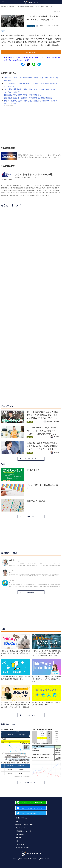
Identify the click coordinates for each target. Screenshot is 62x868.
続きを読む (31, 52)
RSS (17, 841)
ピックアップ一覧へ (31, 459)
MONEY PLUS (5, 7)
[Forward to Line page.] (31, 803)
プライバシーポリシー (23, 828)
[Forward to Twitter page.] (31, 813)
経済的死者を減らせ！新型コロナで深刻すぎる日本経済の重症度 (28, 98)
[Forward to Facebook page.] (31, 808)
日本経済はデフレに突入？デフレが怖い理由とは (22, 95)
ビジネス (13, 7)
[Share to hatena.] (39, 64)
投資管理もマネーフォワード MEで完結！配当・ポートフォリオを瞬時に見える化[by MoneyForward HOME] (32, 59)
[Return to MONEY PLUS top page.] (31, 2)
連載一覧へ (31, 715)
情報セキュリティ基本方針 (24, 824)
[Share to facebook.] (23, 64)
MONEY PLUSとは (21, 818)
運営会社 (18, 821)
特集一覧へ (31, 517)
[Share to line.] (34, 64)
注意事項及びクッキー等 (23, 831)
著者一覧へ (31, 592)
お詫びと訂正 (20, 844)
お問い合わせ (20, 834)
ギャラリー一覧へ (31, 783)
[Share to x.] (28, 64)
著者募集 (18, 838)
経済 (3, 32)
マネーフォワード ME (22, 848)
